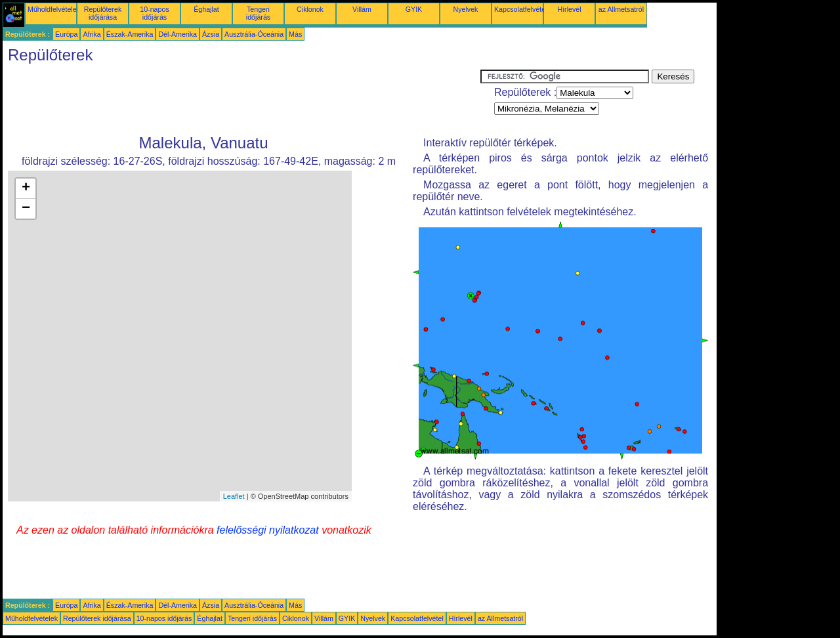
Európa (66, 34)
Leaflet (234, 496)
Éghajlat (206, 9)
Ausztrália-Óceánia (254, 34)
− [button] (26, 209)
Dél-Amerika (178, 34)
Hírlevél (569, 9)
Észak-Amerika (130, 34)
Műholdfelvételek (54, 9)
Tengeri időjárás (258, 13)
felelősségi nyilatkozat (268, 530)
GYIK (414, 9)
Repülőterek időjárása (103, 13)
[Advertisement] (241, 99)
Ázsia (211, 34)
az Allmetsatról (621, 9)
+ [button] (26, 188)
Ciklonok (310, 9)
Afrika (92, 34)
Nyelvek (466, 9)
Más (295, 34)
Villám (362, 9)
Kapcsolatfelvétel (521, 9)
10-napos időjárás (154, 13)
